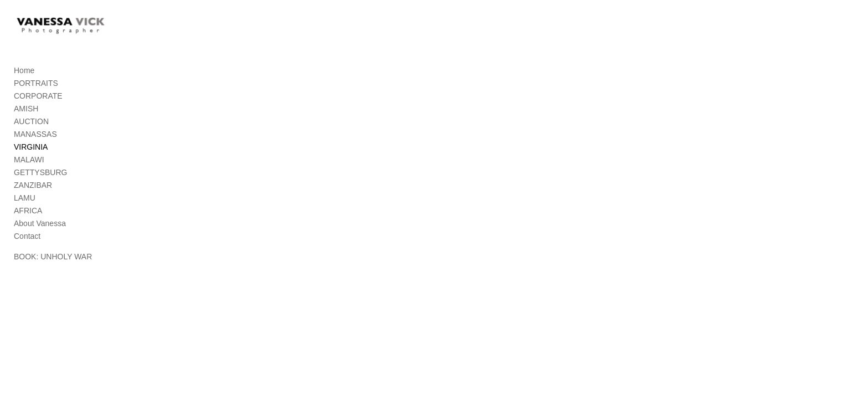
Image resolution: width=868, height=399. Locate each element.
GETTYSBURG (40, 188)
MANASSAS (35, 150)
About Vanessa (40, 239)
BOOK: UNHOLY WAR (53, 272)
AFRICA (28, 226)
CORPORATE (38, 111)
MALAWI (29, 175)
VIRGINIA (31, 162)
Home (24, 86)
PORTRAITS (36, 99)
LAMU (25, 213)
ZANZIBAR (33, 201)
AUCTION (31, 137)
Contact (27, 252)
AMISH (26, 124)
